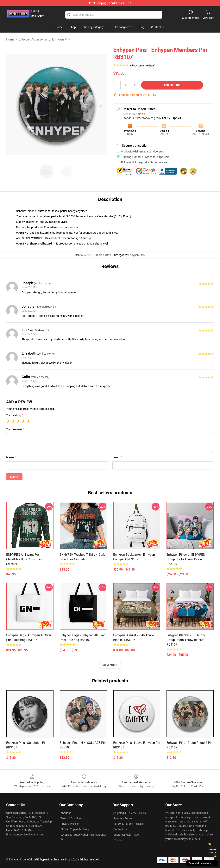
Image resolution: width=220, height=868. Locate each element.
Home (10, 39)
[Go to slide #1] (47, 171)
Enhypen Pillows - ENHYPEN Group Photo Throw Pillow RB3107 (186, 559)
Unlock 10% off (213, 851)
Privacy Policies (70, 824)
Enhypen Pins (61, 39)
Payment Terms (123, 818)
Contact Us (120, 829)
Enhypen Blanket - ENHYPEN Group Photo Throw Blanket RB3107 (186, 640)
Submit (14, 477)
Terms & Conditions (72, 818)
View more (110, 665)
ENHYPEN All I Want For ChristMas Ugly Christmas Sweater (24, 559)
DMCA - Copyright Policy (75, 829)
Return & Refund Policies (128, 824)
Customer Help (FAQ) (126, 835)
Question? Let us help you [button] (202, 863)
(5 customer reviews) (143, 65)
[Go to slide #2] (67, 171)
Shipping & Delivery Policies (130, 813)
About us (66, 813)
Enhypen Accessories (33, 39)
